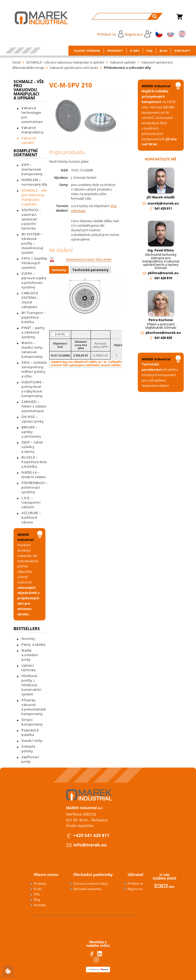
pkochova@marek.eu (163, 333)
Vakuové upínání (123, 62)
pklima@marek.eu (163, 273)
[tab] (60, 270)
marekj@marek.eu (163, 203)
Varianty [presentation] (59, 270)
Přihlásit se (110, 34)
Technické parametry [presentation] (90, 270)
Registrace (138, 34)
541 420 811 (163, 208)
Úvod (16, 62)
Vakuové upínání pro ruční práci (74, 68)
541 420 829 (163, 338)
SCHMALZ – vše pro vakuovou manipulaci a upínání (65, 62)
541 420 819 (163, 278)
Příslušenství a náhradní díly (127, 68)
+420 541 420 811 (91, 835)
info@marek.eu (90, 845)
